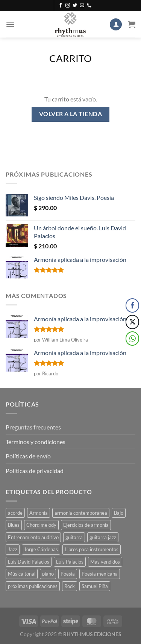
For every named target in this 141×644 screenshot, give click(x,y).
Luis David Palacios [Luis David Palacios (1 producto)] (29, 562)
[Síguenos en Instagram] (68, 6)
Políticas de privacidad (35, 471)
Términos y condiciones (36, 442)
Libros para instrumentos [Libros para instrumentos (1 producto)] (92, 549)
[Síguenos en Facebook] (61, 6)
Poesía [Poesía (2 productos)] (68, 574)
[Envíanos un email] (82, 6)
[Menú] (10, 24)
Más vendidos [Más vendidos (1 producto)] (105, 562)
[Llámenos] (89, 6)
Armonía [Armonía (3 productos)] (39, 513)
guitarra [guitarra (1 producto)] (74, 537)
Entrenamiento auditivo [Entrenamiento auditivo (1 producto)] (33, 537)
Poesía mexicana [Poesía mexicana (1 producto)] (100, 574)
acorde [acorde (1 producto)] (15, 513)
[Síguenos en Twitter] (75, 6)
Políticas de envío (28, 456)
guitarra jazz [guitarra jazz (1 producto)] (103, 537)
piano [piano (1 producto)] (48, 574)
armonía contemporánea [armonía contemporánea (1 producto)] (81, 513)
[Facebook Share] (132, 305)
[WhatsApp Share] (132, 339)
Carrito (70, 58)
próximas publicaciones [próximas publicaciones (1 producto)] (33, 586)
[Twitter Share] (132, 322)
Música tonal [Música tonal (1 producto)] (22, 574)
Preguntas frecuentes (33, 427)
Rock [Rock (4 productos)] (70, 586)
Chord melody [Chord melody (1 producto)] (41, 525)
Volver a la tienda (70, 114)
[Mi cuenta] (116, 25)
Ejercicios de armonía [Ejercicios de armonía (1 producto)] (86, 525)
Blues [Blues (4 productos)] (14, 525)
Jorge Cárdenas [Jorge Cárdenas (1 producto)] (41, 549)
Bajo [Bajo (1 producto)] (119, 513)
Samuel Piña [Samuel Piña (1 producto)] (95, 586)
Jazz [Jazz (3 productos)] (13, 549)
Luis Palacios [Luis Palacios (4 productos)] (70, 562)
